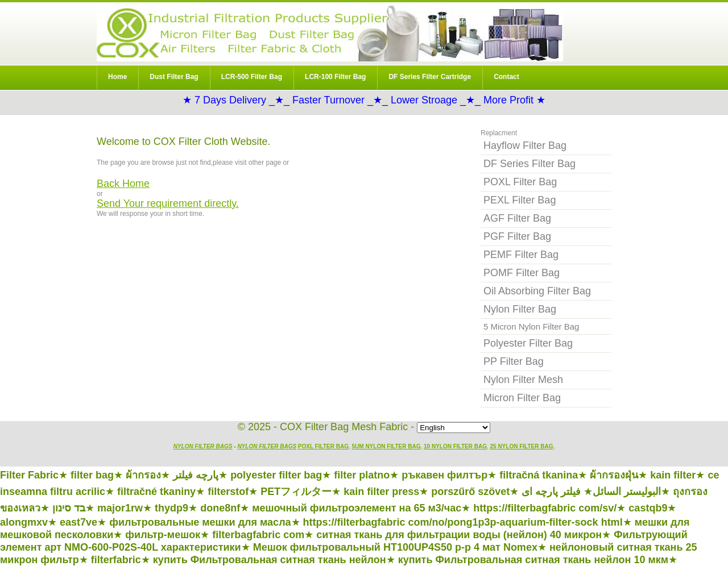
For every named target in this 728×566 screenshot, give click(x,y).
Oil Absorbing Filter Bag (537, 291)
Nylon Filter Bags (203, 446)
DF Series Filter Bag (530, 164)
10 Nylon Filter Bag (455, 446)
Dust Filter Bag (174, 77)
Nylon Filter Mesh (523, 380)
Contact (506, 77)
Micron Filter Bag (522, 398)
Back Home (123, 184)
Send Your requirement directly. (168, 203)
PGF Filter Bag (517, 236)
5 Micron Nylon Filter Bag (531, 326)
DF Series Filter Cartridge (430, 77)
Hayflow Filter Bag (525, 145)
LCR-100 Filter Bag (335, 77)
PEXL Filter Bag (520, 200)
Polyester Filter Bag (528, 343)
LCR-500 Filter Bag (252, 77)
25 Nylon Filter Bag (522, 446)
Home (117, 77)
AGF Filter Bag (517, 218)
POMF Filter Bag (522, 273)
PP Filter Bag (514, 361)
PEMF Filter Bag (521, 255)
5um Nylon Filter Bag (386, 446)
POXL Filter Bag (520, 182)
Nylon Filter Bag (330, 34)
